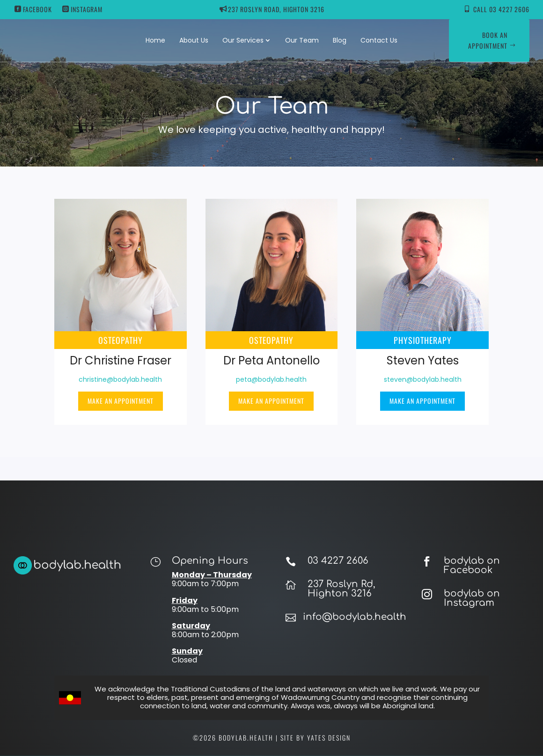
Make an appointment (121, 401)
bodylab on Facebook (472, 565)
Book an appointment (488, 40)
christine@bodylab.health (120, 379)
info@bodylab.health (355, 617)
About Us (194, 40)
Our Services (243, 40)
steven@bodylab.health (423, 379)
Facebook (37, 9)
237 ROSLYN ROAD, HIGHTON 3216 (276, 9)
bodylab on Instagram (472, 598)
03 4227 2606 (338, 561)
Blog (340, 40)
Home (155, 40)
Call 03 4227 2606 (501, 9)
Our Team (302, 40)
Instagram (87, 9)
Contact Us (379, 40)
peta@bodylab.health (271, 379)
